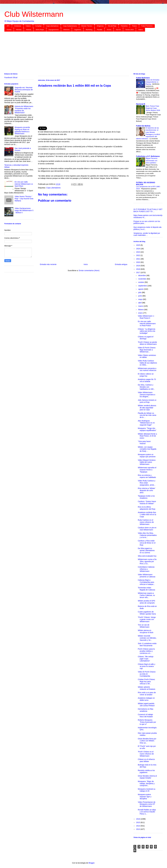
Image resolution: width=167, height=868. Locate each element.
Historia (29, 30)
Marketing (89, 30)
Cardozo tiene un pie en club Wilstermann (147, 529)
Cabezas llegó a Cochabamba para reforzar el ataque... (146, 582)
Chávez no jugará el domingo (146, 338)
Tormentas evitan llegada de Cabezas (146, 589)
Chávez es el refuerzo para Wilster (146, 760)
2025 (138, 245)
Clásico (28, 26)
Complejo (38, 26)
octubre (141, 282)
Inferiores (66, 30)
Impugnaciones (54, 30)
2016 (138, 819)
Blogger (91, 863)
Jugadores (78, 30)
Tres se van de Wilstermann (144, 626)
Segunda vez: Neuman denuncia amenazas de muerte (24, 90)
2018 (138, 269)
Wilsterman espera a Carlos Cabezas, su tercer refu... (146, 595)
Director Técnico (87, 26)
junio (140, 296)
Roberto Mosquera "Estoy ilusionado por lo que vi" (147, 722)
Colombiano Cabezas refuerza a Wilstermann (146, 569)
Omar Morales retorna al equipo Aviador (147, 777)
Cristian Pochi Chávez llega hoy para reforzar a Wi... (146, 682)
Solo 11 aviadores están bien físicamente (147, 645)
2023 (138, 252)
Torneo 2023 (130, 30)
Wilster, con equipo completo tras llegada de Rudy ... (147, 449)
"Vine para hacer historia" (144, 442)
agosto (141, 289)
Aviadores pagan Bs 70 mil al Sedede (147, 380)
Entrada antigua (121, 264)
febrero (141, 310)
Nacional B (141, 104)
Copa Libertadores (52, 26)
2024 (138, 249)
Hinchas (19, 30)
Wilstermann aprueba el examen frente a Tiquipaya (147, 470)
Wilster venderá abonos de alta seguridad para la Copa (147, 408)
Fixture (134, 26)
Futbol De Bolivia (143, 126)
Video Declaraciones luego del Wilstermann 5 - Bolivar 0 (24, 210)
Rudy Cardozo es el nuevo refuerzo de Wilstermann (146, 522)
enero (141, 313)
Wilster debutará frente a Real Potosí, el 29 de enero (147, 436)
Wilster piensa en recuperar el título (146, 631)
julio (140, 292)
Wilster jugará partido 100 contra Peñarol (146, 705)
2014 (138, 826)
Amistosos (18, 26)
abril (140, 303)
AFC (8, 26)
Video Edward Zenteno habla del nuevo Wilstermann (147, 462)
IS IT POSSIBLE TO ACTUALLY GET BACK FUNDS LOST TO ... (148, 210)
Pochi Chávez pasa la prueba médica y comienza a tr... (146, 651)
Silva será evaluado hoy (147, 556)
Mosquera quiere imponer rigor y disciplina (145, 797)
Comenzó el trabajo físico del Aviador (145, 716)
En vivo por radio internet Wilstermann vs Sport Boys (24, 184)
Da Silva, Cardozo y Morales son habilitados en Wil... (146, 387)
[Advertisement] (79, 53)
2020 (138, 262)
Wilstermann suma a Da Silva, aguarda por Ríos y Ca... (147, 561)
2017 (138, 272)
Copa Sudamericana (70, 26)
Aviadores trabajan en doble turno (146, 699)
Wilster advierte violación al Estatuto (147, 688)
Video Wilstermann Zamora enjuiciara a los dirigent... (146, 395)
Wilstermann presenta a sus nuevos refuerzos (147, 369)
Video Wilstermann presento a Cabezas (147, 576)
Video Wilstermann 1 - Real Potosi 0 (146, 317)
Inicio (86, 264)
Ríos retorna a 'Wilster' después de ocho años (147, 490)
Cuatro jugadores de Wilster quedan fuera (147, 613)
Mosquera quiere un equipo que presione (147, 456)
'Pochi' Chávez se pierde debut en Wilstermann (147, 343)
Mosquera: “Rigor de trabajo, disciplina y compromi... (146, 783)
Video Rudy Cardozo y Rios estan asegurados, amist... (147, 483)
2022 (138, 255)
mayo (141, 299)
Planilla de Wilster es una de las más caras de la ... (147, 415)
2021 (138, 259)
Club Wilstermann (34, 14)
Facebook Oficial (11, 78)
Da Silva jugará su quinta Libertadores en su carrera (146, 550)
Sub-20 (118, 30)
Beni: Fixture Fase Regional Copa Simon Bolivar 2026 (153, 108)
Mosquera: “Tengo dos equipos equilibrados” (147, 429)
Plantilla (100, 30)
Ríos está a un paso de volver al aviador (147, 694)
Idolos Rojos (40, 30)
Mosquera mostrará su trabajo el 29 (147, 790)
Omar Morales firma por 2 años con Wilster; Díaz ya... (147, 741)
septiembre (143, 286)
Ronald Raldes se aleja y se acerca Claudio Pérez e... (147, 812)
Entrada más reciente (48, 264)
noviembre (143, 279)
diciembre (142, 275)
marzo (141, 306)
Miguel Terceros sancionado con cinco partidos (152, 161)
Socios (109, 30)
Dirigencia (100, 26)
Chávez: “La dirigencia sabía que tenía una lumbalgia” (146, 331)
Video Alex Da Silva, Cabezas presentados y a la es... (147, 535)
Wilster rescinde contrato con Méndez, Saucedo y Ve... (147, 638)
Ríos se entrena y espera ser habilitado (147, 476)
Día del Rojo (112, 26)
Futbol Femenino (147, 26)
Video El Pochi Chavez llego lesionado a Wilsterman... (147, 350)
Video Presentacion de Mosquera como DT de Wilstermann (147, 804)
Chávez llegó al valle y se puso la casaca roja (146, 666)
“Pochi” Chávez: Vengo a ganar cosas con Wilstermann (147, 619)
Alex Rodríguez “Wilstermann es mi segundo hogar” (146, 423)
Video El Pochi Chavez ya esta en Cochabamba (147, 674)
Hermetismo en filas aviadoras (146, 710)
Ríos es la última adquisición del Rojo (147, 508)
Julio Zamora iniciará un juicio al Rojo (147, 401)
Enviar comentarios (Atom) (89, 270)
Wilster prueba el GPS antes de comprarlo (146, 602)
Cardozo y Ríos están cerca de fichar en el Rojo (147, 543)
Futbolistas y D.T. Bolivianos (148, 156)
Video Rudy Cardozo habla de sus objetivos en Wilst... (147, 363)
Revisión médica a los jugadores (146, 771)
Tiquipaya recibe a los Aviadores (146, 497)
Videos (140, 30)
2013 (138, 829)
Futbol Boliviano (143, 78)
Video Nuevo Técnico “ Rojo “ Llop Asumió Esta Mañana (24, 199)
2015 (138, 822)
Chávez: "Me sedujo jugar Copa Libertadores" (146, 659)
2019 (138, 266)
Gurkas (9, 30)
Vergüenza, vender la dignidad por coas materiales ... (147, 234)
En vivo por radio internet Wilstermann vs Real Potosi (147, 324)
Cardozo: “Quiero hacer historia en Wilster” (147, 502)
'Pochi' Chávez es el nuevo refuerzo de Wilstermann (146, 754)
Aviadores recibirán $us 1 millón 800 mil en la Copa (147, 515)
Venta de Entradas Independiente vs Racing (152, 82)
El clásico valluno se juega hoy (146, 375)
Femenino (124, 26)
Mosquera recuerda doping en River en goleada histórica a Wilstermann (22, 130)
